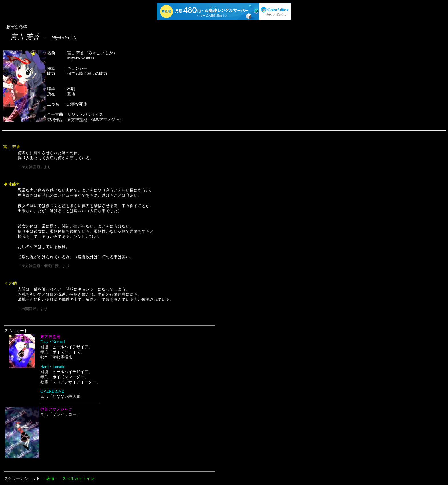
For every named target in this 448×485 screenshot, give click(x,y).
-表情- (51, 478)
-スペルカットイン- (78, 478)
